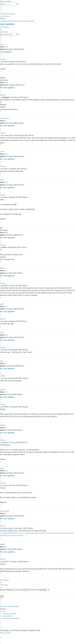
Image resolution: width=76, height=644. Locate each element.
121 (6, 513)
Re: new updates (7, 87)
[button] (0, 42)
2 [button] (0, 40)
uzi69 (2, 44)
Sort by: (23, 590)
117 (6, 363)
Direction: (40, 590)
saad (2, 361)
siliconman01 (5, 511)
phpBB (11, 630)
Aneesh (3, 78)
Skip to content (5, 1)
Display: (8, 590)
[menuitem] (0, 7)
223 (6, 47)
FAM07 (3, 268)
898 (6, 83)
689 (6, 233)
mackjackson (5, 118)
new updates (7, 24)
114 (6, 271)
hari (1, 228)
